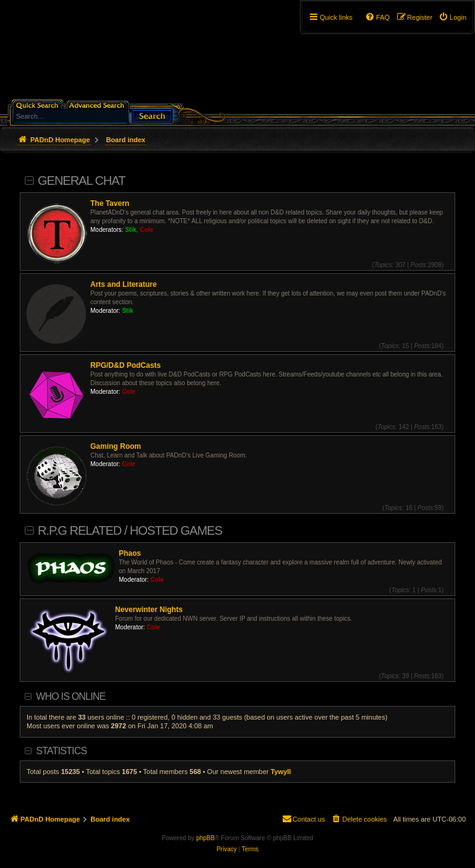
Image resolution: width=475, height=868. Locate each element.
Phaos (130, 553)
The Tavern (110, 203)
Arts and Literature (123, 284)
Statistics (61, 751)
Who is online (71, 696)
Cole (147, 230)
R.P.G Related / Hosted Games (130, 530)
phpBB (205, 838)
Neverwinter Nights (149, 610)
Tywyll (281, 772)
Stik (131, 230)
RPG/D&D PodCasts (126, 365)
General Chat (81, 181)
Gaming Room (116, 446)
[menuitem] (452, 17)
